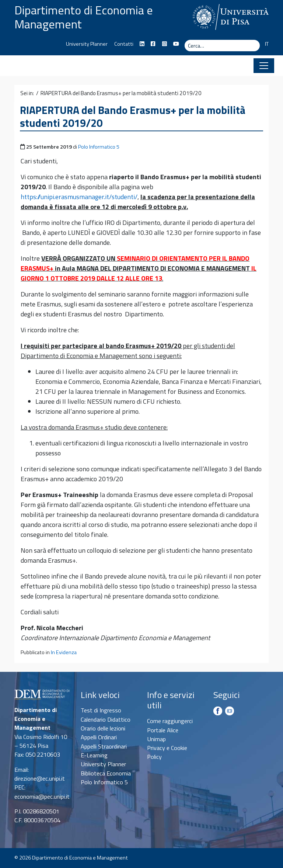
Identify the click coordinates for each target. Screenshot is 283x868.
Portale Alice (163, 730)
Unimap (156, 739)
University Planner (87, 44)
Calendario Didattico (106, 719)
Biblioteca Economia (106, 773)
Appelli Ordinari (99, 737)
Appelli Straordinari (104, 746)
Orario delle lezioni (103, 728)
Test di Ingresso (101, 710)
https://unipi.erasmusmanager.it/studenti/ (79, 197)
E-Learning (94, 755)
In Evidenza (64, 652)
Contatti (124, 44)
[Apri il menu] (264, 66)
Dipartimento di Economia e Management (84, 17)
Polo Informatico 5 (99, 147)
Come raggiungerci (170, 721)
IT (267, 44)
